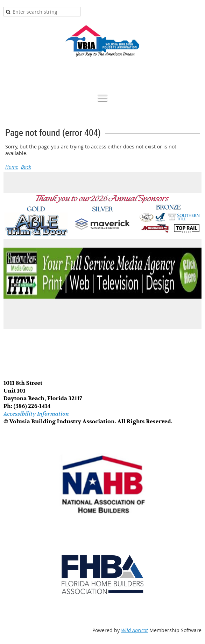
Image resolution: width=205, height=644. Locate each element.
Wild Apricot (135, 630)
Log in (195, 75)
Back (26, 167)
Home (12, 167)
